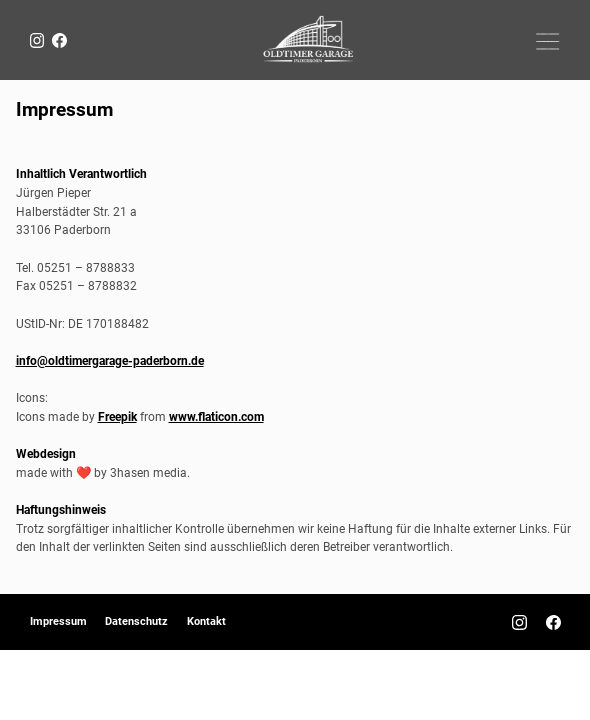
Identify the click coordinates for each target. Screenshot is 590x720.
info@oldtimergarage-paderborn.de (110, 360)
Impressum (58, 621)
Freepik (117, 416)
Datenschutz (136, 621)
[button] (548, 40)
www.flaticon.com (216, 416)
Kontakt (206, 621)
